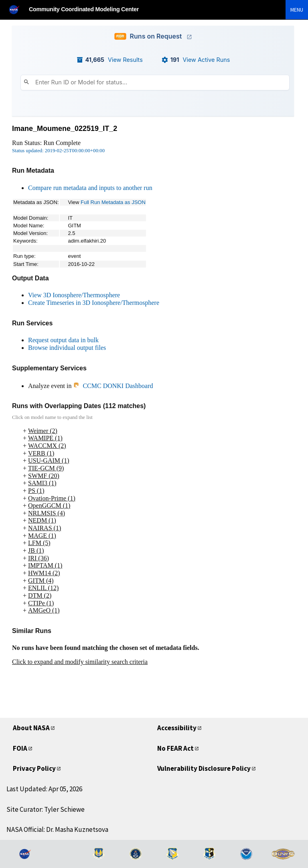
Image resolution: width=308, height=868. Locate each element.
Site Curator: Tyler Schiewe (46, 809)
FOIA (21, 748)
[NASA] (18, 9)
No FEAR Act (178, 748)
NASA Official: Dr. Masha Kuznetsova (57, 829)
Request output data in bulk (63, 340)
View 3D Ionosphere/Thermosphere (74, 295)
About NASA (33, 728)
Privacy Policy (36, 768)
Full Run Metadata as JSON (113, 202)
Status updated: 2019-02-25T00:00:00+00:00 (58, 151)
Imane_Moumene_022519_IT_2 (65, 129)
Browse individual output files (67, 348)
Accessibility (178, 728)
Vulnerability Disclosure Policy (207, 768)
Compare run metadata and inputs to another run (90, 188)
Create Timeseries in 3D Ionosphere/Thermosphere (94, 303)
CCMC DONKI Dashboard (113, 386)
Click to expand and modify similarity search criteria (80, 662)
